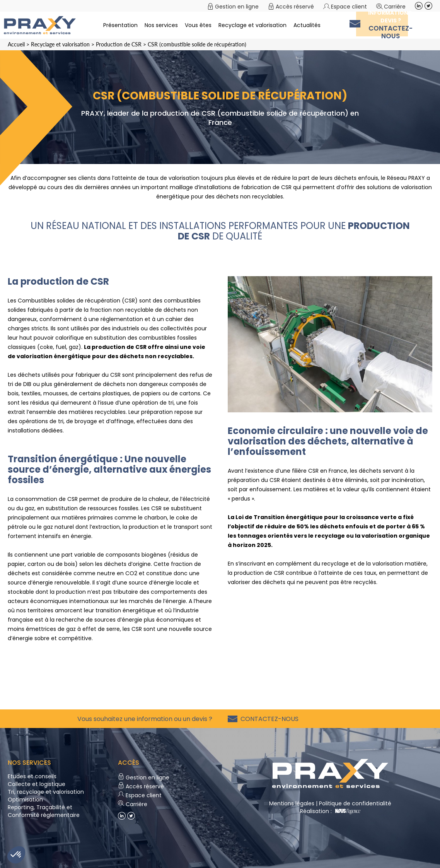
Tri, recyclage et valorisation (46, 792)
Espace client (349, 7)
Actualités (307, 25)
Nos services (161, 25)
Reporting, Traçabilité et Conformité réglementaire (44, 811)
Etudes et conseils (32, 776)
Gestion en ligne (237, 7)
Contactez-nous (268, 719)
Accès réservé (295, 7)
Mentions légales (292, 803)
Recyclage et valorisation (252, 25)
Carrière (395, 7)
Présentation (120, 25)
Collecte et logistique (37, 784)
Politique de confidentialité (355, 803)
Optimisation (25, 800)
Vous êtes (198, 25)
